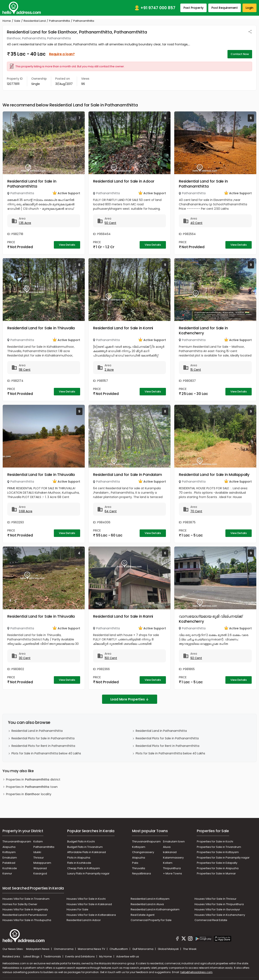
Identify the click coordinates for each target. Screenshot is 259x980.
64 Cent (111, 511)
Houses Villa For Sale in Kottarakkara (91, 915)
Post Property (193, 8)
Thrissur (39, 858)
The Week (190, 949)
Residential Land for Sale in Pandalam (128, 475)
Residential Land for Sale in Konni (123, 328)
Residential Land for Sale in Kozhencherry (203, 330)
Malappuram (42, 863)
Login (250, 8)
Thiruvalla (139, 868)
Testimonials (53, 956)
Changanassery (143, 852)
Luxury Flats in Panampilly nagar (88, 873)
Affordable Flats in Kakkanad (87, 852)
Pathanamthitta (59, 21)
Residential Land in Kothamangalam (155, 909)
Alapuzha (9, 847)
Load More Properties (130, 699)
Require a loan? (62, 54)
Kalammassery (173, 858)
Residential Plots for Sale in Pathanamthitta (43, 738)
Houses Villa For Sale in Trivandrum (26, 899)
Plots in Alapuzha (79, 858)
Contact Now (240, 54)
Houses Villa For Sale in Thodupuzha (27, 920)
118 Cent (25, 370)
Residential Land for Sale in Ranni (123, 616)
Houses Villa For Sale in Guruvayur (217, 909)
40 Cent (196, 223)
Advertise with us (128, 956)
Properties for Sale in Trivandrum (219, 847)
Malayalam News (38, 949)
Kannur (7, 873)
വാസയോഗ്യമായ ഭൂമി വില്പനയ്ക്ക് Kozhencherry (211, 619)
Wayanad (40, 868)
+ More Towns (172, 873)
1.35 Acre (25, 223)
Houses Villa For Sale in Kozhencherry (220, 915)
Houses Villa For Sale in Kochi (86, 899)
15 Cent (196, 370)
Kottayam (9, 852)
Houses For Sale (77, 909)
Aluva (167, 847)
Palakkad (9, 863)
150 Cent (111, 658)
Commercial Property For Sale (151, 920)
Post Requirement (225, 8)
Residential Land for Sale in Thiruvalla (41, 328)
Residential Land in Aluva (147, 904)
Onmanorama (64, 949)
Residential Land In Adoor (84, 920)
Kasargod (40, 873)
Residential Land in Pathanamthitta (37, 731)
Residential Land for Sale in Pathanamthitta (32, 184)
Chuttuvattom (119, 949)
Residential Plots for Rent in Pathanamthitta (43, 746)
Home (7, 21)
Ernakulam (10, 858)
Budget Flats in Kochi (81, 841)
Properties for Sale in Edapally (217, 863)
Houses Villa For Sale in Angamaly (25, 909)
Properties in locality (29, 794)
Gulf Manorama (143, 949)
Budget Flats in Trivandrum (85, 847)
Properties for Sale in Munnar (216, 873)
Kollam (38, 841)
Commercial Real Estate (211, 920)
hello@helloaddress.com (196, 972)
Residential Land (35, 21)
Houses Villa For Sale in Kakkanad (89, 904)
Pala (135, 863)
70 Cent (196, 511)
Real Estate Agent (143, 915)
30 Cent (25, 658)
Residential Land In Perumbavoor (25, 915)
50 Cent (110, 223)
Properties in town (32, 787)
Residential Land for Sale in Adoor (124, 181)
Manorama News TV (92, 949)
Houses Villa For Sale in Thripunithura (219, 904)
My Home (106, 956)
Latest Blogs (32, 956)
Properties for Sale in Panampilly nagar (223, 858)
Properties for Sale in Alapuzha (218, 868)
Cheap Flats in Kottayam (84, 868)
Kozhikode (10, 868)
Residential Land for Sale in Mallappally (214, 475)
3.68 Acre (26, 511)
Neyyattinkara (142, 873)
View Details (67, 245)
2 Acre (109, 370)
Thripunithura (172, 868)
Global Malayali (169, 949)
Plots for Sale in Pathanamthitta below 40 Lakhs (46, 753)
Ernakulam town (174, 841)
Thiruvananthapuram (17, 841)
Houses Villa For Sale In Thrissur (215, 899)
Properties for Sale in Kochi (215, 841)
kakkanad (170, 852)
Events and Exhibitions (80, 956)
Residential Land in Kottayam (150, 899)
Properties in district (33, 780)
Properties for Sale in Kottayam (218, 852)
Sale (17, 21)
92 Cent (196, 658)
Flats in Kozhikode (79, 863)
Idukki (37, 852)
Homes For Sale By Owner (20, 904)
